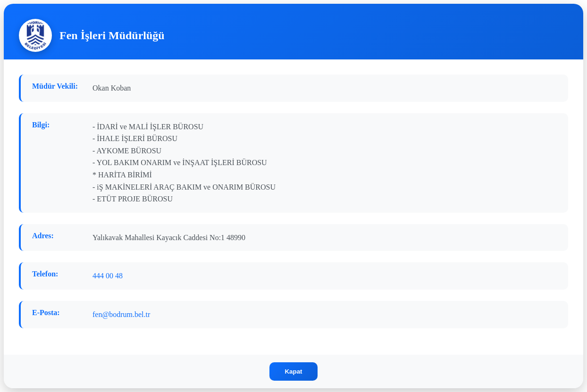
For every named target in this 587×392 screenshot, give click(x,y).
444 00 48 (108, 276)
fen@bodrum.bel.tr (121, 314)
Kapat (293, 371)
